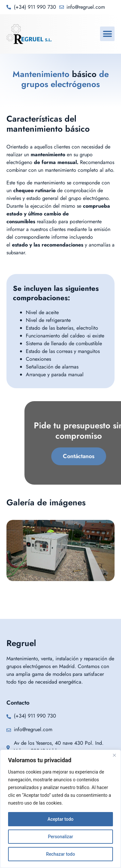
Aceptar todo (60, 819)
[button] (107, 34)
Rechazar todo (60, 854)
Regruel (21, 643)
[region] (60, 809)
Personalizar (60, 837)
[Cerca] (114, 755)
